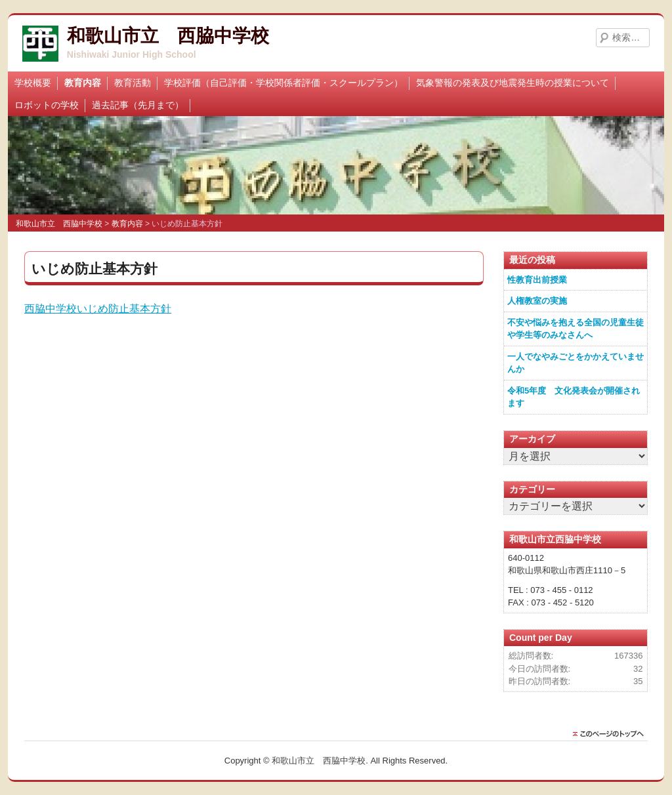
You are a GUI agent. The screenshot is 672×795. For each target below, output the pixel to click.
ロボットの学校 (47, 105)
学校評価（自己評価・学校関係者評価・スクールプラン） (283, 83)
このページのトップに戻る (612, 734)
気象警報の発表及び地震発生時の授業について (513, 83)
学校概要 (33, 83)
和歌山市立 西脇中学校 (168, 36)
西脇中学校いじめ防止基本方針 (98, 309)
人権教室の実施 (537, 301)
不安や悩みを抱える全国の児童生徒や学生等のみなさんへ (576, 329)
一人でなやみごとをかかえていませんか (576, 363)
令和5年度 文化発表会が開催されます (574, 397)
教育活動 (133, 83)
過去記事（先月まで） (138, 105)
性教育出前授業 (537, 280)
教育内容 (83, 83)
